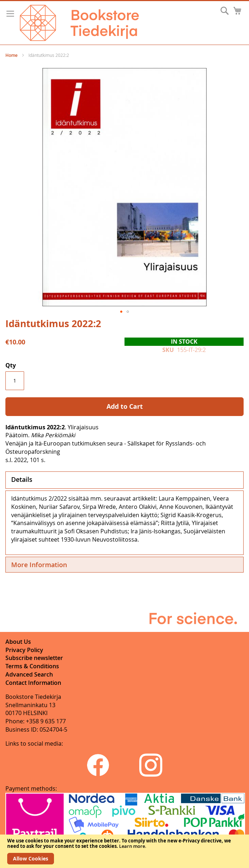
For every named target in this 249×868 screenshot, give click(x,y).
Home (12, 55)
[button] (121, 312)
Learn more (132, 846)
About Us (18, 642)
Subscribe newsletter (34, 658)
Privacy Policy (24, 650)
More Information (39, 565)
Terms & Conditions (32, 666)
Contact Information (33, 683)
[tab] (124, 480)
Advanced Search (29, 674)
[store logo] (79, 23)
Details (22, 479)
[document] (124, 851)
